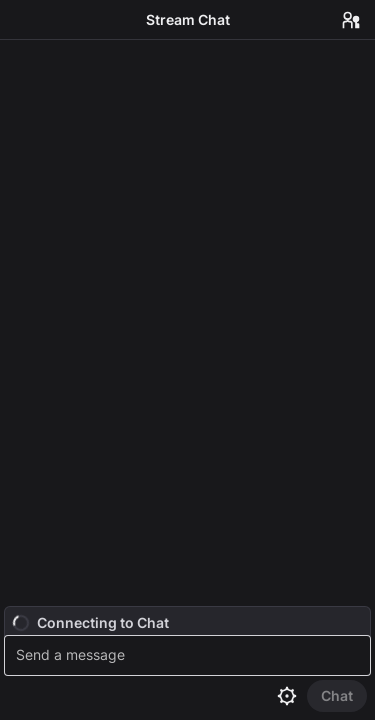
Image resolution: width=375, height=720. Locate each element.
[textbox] (190, 655)
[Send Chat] (337, 696)
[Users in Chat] (351, 20)
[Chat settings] (287, 696)
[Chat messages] (187, 323)
